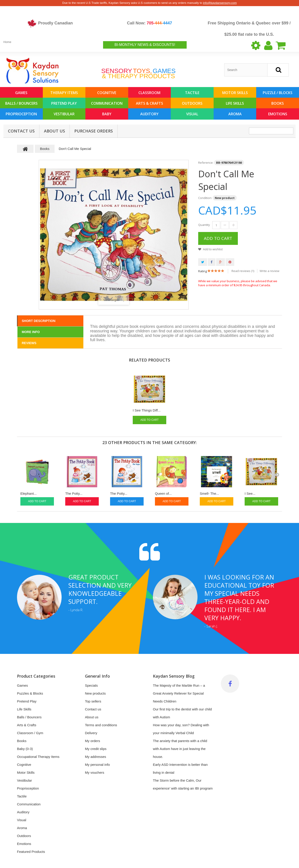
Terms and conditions (101, 725)
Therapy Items (64, 93)
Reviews (29, 343)
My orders (93, 741)
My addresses (95, 757)
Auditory (149, 114)
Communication (107, 103)
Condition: (205, 198)
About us (54, 131)
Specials (91, 685)
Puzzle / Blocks (278, 93)
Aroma (235, 114)
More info (31, 332)
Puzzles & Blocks (30, 693)
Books (278, 103)
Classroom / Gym (30, 733)
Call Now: (149, 23)
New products (95, 693)
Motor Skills (235, 93)
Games (21, 93)
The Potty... (74, 493)
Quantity (204, 225)
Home (7, 42)
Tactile (192, 93)
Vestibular (64, 114)
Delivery (91, 733)
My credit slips (96, 749)
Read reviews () (243, 271)
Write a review (269, 271)
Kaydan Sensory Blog (174, 676)
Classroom (149, 93)
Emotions (278, 114)
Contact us (93, 709)
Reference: (206, 163)
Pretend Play (64, 103)
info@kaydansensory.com (220, 3)
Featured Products (31, 852)
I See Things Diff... (147, 410)
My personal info (97, 765)
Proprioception (21, 114)
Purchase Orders (94, 131)
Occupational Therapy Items (38, 757)
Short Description (39, 321)
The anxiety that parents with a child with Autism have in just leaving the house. (180, 749)
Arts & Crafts (149, 103)
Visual (192, 114)
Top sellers (93, 701)
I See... (250, 493)
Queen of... (163, 493)
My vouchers (95, 772)
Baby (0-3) (25, 749)
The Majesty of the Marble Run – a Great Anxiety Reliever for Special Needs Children (179, 693)
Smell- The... (209, 493)
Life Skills (235, 103)
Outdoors (192, 103)
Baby (107, 114)
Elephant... (29, 493)
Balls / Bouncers (21, 103)
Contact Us (21, 131)
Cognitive (107, 93)
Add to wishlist (212, 249)
